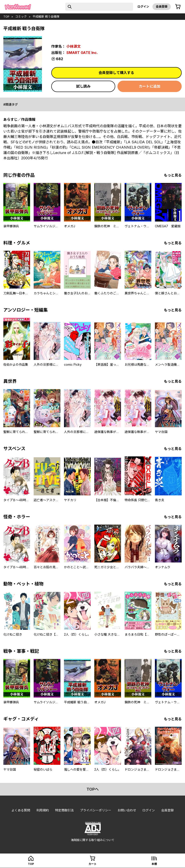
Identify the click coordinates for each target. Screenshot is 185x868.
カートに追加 (150, 86)
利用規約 (43, 810)
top (6, 16)
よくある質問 (21, 810)
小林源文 (74, 46)
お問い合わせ (127, 810)
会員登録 (162, 6)
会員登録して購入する (116, 73)
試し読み (83, 86)
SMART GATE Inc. (82, 53)
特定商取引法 (64, 810)
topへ (93, 789)
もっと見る (173, 175)
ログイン (143, 6)
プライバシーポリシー (96, 810)
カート (92, 864)
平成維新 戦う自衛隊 (46, 16)
